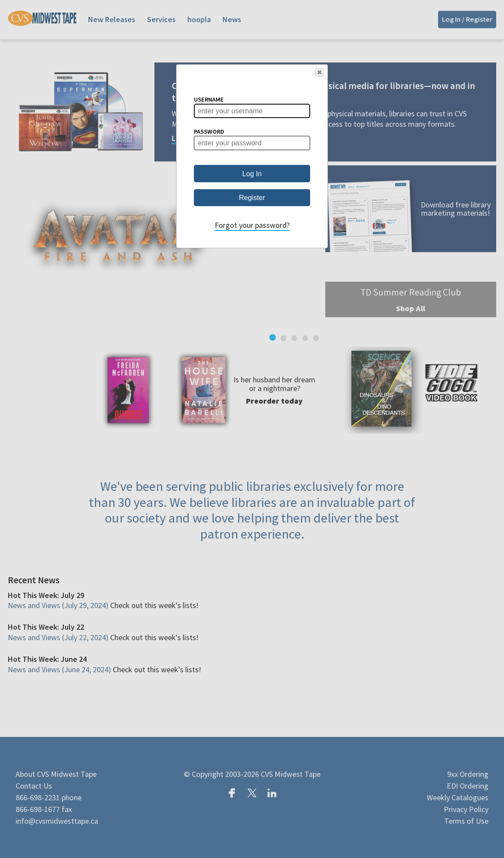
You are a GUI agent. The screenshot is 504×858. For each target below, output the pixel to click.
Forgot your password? (252, 225)
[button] (319, 72)
